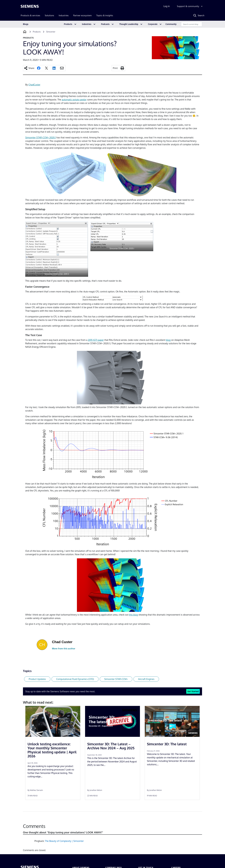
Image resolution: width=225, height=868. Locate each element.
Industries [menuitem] (64, 15)
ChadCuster (34, 85)
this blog (133, 615)
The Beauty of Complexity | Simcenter (64, 841)
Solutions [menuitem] (49, 15)
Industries (87, 24)
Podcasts (105, 24)
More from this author (64, 649)
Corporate (153, 24)
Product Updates (37, 679)
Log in (167, 6)
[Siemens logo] (30, 6)
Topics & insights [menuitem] (105, 15)
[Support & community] (190, 6)
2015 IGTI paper (96, 340)
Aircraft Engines (146, 679)
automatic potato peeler (74, 100)
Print (115, 68)
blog (168, 340)
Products (68, 24)
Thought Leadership (129, 24)
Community (171, 24)
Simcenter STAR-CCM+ (116, 679)
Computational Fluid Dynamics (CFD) (75, 679)
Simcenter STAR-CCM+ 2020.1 (41, 138)
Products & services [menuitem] (30, 15)
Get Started (193, 691)
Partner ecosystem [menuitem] (82, 15)
